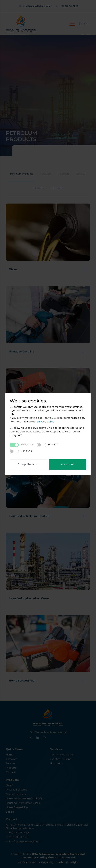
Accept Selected (28, 464)
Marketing (26, 451)
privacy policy (46, 422)
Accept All (68, 464)
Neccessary (27, 445)
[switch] (41, 445)
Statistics (53, 445)
